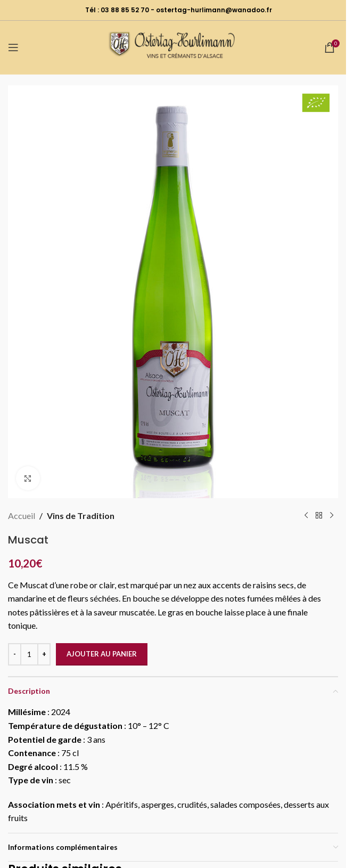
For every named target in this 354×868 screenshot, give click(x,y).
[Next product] (332, 516)
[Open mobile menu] (13, 47)
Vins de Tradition (81, 516)
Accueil (22, 516)
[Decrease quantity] (15, 654)
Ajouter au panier (102, 654)
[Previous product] (306, 516)
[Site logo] (173, 46)
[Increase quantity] (44, 654)
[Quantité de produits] (29, 654)
